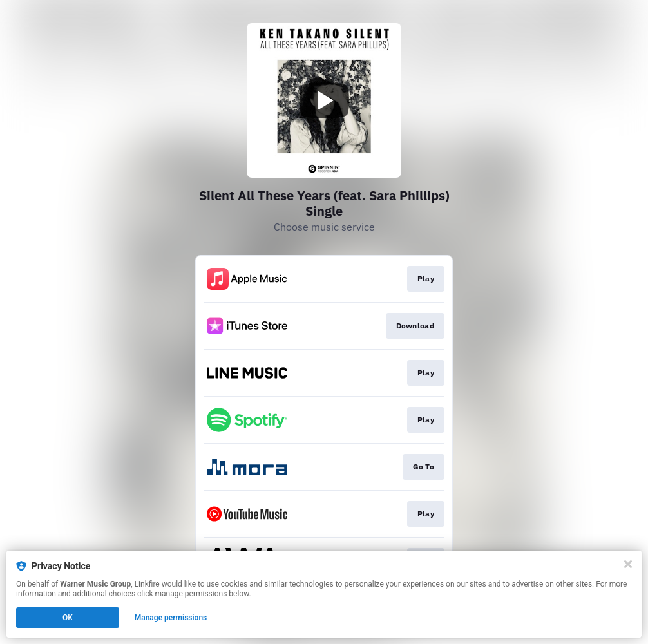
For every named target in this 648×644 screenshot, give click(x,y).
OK (68, 618)
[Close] (628, 564)
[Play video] (324, 100)
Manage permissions (171, 618)
